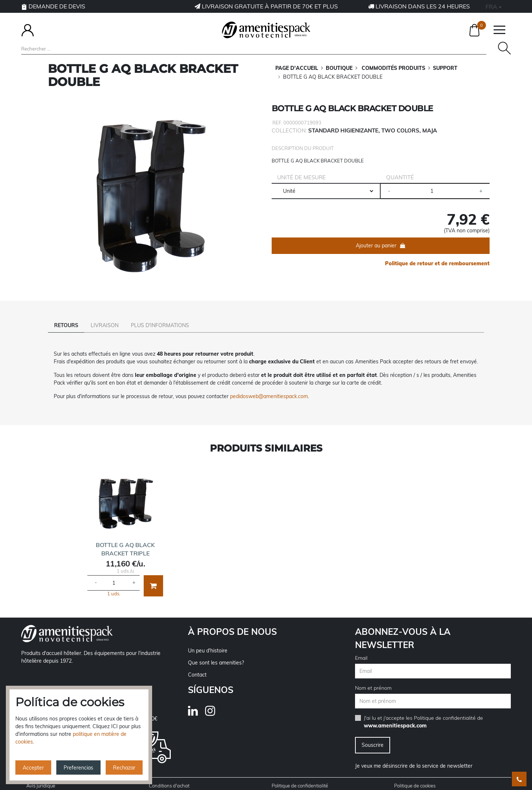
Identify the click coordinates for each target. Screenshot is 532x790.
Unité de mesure (301, 177)
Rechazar (124, 768)
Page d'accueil (297, 68)
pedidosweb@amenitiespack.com (269, 386)
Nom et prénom (373, 678)
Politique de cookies (415, 775)
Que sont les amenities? (216, 652)
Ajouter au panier (376, 246)
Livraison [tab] (105, 325)
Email (361, 648)
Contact (197, 664)
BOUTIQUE (339, 68)
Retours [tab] (66, 325)
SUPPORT (445, 68)
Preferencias (78, 768)
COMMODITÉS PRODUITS (393, 68)
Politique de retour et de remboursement (437, 263)
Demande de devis (53, 6)
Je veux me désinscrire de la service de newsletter (414, 756)
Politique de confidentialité (445, 708)
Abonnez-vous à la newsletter (403, 628)
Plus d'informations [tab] (160, 325)
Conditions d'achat (169, 775)
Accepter (33, 768)
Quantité (400, 177)
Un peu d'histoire (208, 640)
